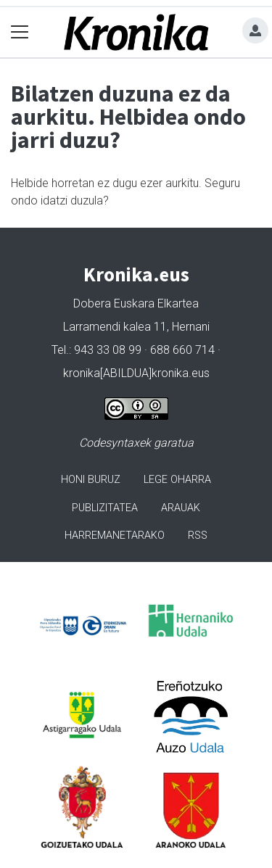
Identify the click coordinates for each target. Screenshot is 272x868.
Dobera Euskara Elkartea (136, 303)
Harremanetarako (115, 536)
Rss (198, 536)
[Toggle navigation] (20, 32)
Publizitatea (105, 508)
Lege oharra (177, 480)
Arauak (181, 508)
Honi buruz (91, 480)
